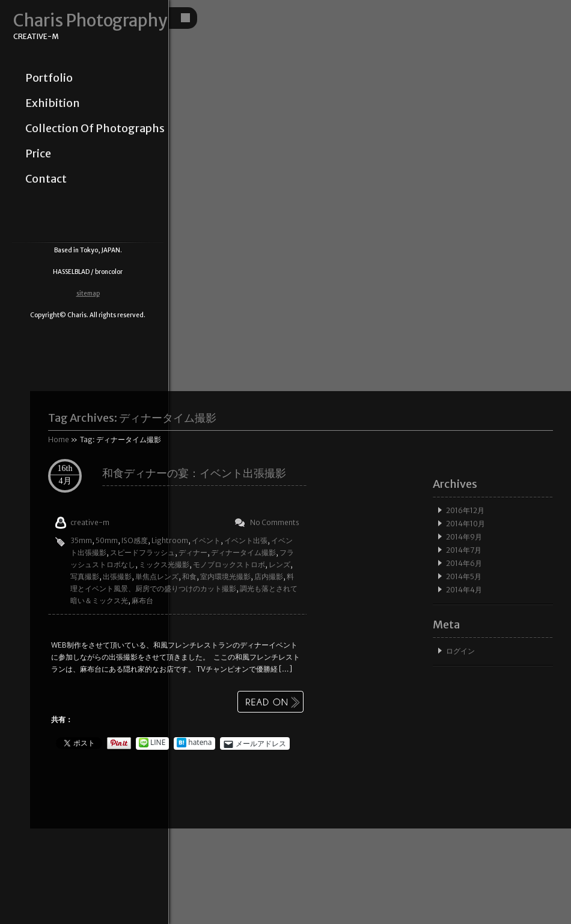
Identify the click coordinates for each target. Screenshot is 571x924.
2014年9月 (464, 537)
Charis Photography (90, 21)
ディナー (193, 552)
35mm (81, 540)
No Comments (275, 522)
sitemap (88, 293)
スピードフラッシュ (142, 552)
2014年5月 (464, 576)
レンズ (279, 564)
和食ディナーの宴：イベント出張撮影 (194, 473)
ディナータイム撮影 (243, 552)
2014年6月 (464, 563)
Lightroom (170, 540)
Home (59, 439)
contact (46, 179)
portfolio (49, 78)
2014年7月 (464, 550)
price (38, 154)
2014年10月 (466, 524)
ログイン (460, 651)
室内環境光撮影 (225, 576)
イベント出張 (246, 540)
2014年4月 (464, 590)
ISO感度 (135, 540)
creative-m (90, 522)
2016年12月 (465, 510)
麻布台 (142, 600)
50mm (107, 540)
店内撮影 (269, 576)
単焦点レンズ (157, 576)
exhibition (53, 103)
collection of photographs (95, 129)
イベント (206, 540)
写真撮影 (85, 576)
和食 (189, 576)
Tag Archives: (132, 418)
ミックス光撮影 (164, 564)
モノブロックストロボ (229, 564)
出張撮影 (117, 576)
